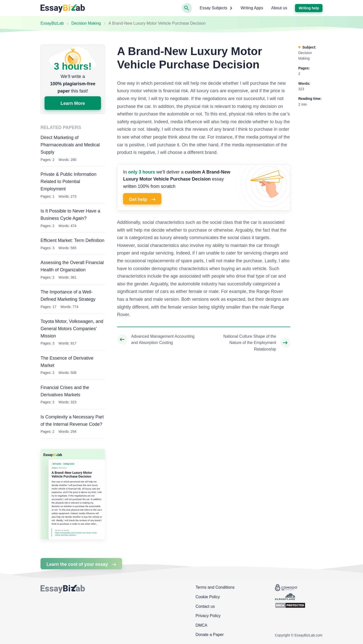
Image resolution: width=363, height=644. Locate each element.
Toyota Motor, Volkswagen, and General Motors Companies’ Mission (72, 329)
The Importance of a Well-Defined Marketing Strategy (68, 296)
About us (279, 8)
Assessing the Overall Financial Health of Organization (72, 266)
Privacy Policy (208, 616)
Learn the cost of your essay (81, 564)
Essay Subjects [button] (216, 8)
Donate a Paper (210, 635)
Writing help (309, 8)
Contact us (205, 606)
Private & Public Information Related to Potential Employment (68, 182)
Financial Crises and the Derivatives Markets (65, 391)
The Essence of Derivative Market (67, 362)
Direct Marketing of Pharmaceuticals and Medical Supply (70, 145)
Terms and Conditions (215, 587)
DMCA (202, 625)
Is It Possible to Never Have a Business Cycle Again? (70, 215)
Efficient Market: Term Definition (72, 240)
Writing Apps (252, 8)
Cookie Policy (208, 597)
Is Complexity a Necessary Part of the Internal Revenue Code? (72, 421)
